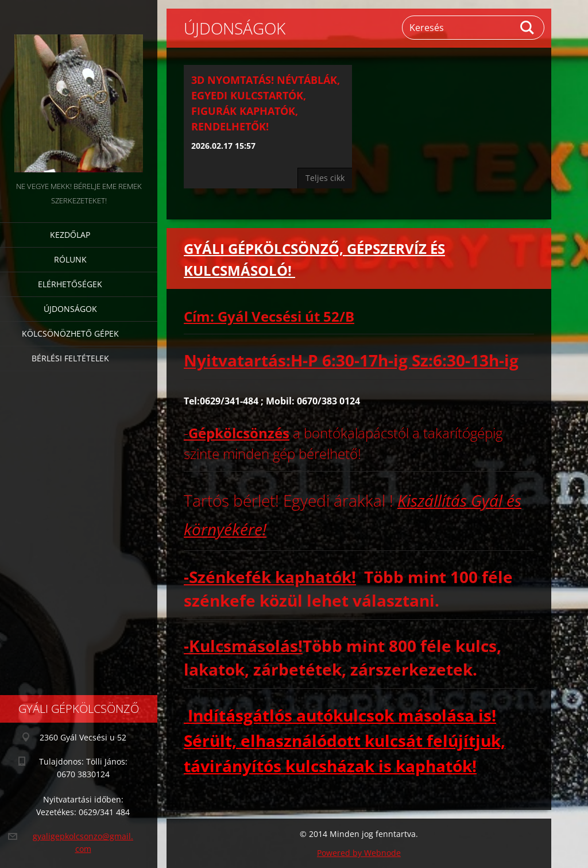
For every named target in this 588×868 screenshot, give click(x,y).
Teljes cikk (325, 178)
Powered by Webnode (359, 853)
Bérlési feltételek (70, 358)
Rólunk (70, 259)
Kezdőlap (70, 235)
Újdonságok (70, 309)
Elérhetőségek (70, 284)
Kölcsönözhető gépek (70, 333)
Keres (528, 28)
